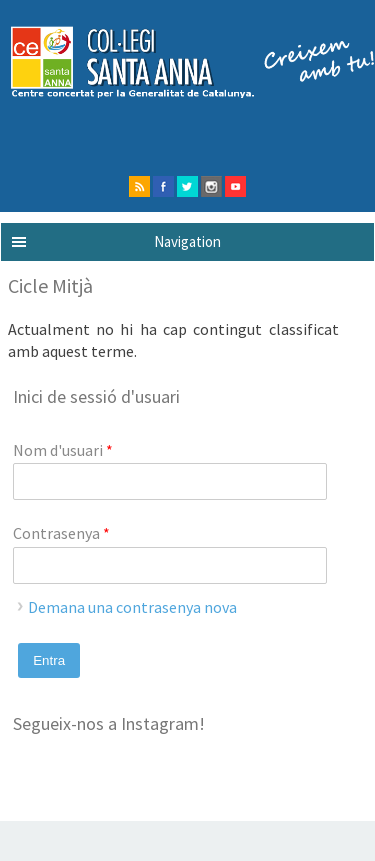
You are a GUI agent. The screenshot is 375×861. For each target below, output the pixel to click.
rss (139, 186)
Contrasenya (61, 533)
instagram (211, 186)
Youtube (235, 186)
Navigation (187, 241)
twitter (187, 186)
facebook (163, 186)
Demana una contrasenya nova (132, 607)
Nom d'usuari (63, 450)
